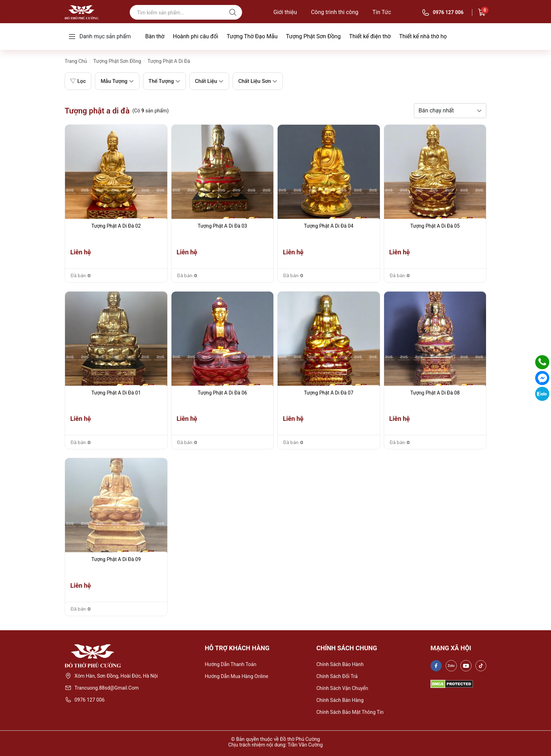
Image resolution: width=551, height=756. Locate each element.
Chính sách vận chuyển (342, 688)
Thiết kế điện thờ (370, 36)
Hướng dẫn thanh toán (231, 664)
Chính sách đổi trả (337, 676)
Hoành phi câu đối (196, 36)
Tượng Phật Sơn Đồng (313, 36)
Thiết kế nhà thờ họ (423, 36)
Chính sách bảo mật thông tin (350, 712)
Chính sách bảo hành (340, 664)
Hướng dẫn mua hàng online (237, 676)
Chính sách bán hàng (340, 700)
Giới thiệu (285, 12)
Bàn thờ (155, 36)
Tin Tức (382, 12)
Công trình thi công (335, 12)
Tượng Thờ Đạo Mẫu (252, 36)
